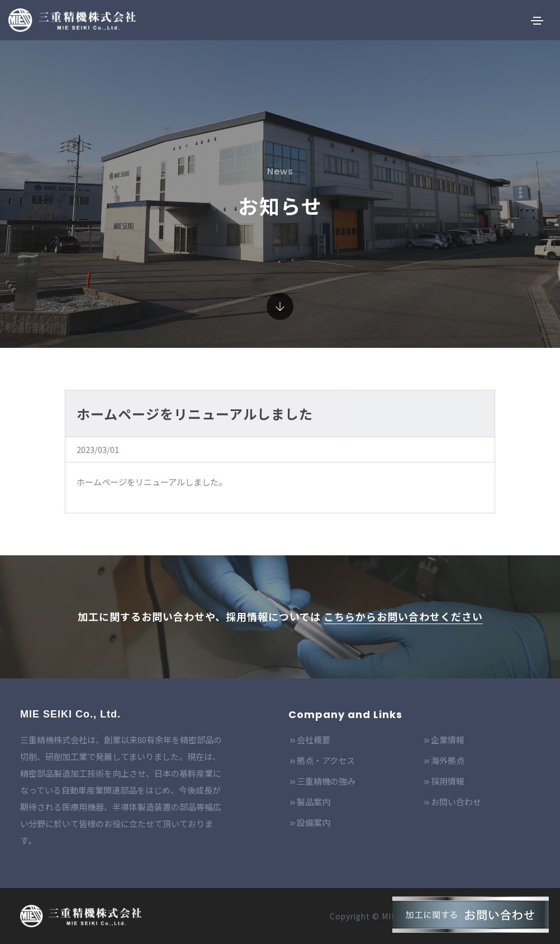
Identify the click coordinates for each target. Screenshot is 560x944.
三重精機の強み (322, 781)
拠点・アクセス (322, 760)
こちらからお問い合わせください (403, 616)
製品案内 (309, 802)
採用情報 (443, 781)
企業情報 (443, 740)
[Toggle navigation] (537, 21)
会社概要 (309, 740)
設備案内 (309, 822)
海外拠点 (443, 760)
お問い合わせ (452, 802)
